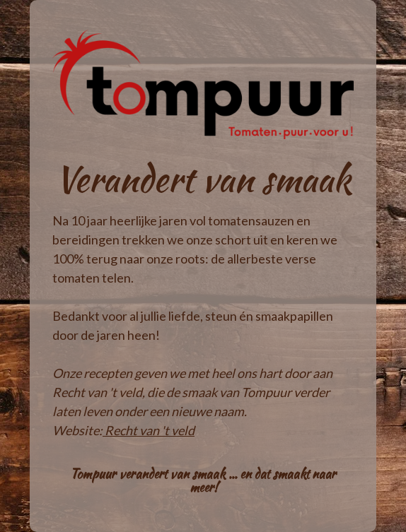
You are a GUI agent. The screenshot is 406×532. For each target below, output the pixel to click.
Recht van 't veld (150, 430)
